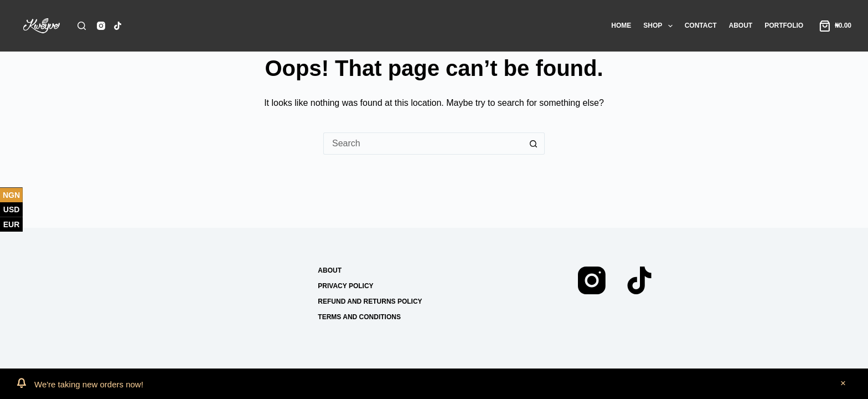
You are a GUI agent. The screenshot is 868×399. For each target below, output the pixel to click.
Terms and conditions (359, 317)
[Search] (82, 26)
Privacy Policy (345, 286)
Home (621, 25)
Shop (660, 26)
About (740, 25)
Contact (701, 25)
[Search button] (534, 144)
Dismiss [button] (843, 384)
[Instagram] (101, 26)
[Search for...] (423, 144)
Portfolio (784, 25)
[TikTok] (118, 26)
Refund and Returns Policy (370, 301)
